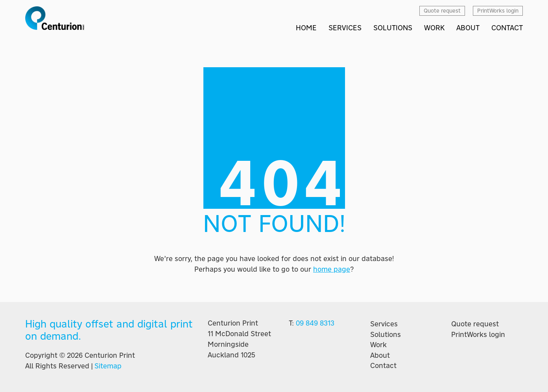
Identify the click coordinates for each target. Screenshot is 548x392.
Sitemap (108, 366)
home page (332, 269)
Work (378, 345)
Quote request (475, 324)
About (380, 355)
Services (384, 324)
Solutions (386, 335)
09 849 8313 (315, 323)
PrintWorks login (478, 335)
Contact (383, 366)
